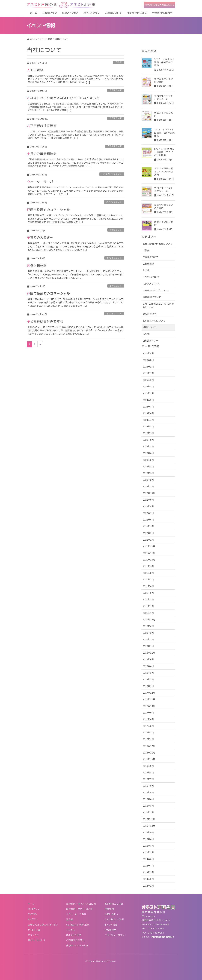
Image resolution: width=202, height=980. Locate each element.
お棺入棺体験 (37, 265)
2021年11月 (149, 553)
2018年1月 (148, 686)
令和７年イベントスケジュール (164, 189)
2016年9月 (148, 766)
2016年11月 (149, 753)
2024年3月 (148, 427)
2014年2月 (148, 879)
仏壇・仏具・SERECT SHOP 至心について (158, 306)
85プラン (33, 919)
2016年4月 (148, 799)
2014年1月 (148, 886)
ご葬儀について (115, 146)
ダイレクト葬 (34, 930)
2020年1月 (148, 646)
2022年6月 (148, 520)
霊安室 (70, 919)
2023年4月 (148, 467)
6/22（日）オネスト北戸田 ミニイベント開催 (164, 152)
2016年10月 (149, 759)
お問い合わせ (111, 914)
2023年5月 (148, 460)
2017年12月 (149, 693)
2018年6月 (148, 659)
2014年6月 (148, 859)
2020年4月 (148, 626)
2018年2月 (148, 680)
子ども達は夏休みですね (45, 321)
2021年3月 (148, 600)
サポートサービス (37, 940)
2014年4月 (148, 866)
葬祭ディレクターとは (77, 946)
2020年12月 (149, 620)
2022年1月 (148, 540)
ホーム (31, 904)
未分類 (146, 334)
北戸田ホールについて (112, 174)
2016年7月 (148, 779)
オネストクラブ (74, 935)
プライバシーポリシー (115, 935)
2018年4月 (148, 666)
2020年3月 (148, 633)
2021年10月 (149, 560)
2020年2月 (148, 640)
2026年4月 (148, 353)
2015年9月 (148, 833)
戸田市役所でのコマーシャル (48, 209)
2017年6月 (148, 719)
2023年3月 (148, 473)
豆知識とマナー (150, 341)
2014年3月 (148, 872)
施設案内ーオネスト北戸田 (80, 909)
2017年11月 (149, 699)
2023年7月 (148, 447)
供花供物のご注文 (114, 904)
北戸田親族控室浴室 (42, 126)
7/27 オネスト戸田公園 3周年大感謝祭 (164, 133)
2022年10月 (149, 493)
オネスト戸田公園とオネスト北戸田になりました (63, 98)
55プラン (33, 914)
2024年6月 (148, 413)
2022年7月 (148, 513)
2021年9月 (148, 566)
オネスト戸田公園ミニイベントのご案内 (164, 171)
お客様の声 (110, 930)
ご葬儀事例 (148, 264)
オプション (33, 935)
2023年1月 (148, 487)
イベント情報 (111, 925)
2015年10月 (149, 826)
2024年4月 (148, 420)
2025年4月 (148, 387)
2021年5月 (148, 593)
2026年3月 (148, 360)
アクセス (71, 930)
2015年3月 (148, 846)
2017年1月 (148, 739)
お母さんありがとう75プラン (43, 925)
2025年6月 (148, 380)
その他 (146, 270)
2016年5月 (148, 793)
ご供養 (119, 62)
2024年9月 (148, 400)
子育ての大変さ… (40, 237)
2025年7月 (148, 373)
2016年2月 (148, 812)
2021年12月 (149, 546)
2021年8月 (148, 573)
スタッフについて (114, 202)
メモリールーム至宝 (76, 914)
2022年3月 (148, 526)
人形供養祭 (35, 70)
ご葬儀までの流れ (76, 940)
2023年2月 (148, 480)
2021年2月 (148, 606)
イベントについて (114, 258)
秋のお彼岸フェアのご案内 (164, 207)
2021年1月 (148, 613)
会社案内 (109, 909)
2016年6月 (148, 786)
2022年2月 (148, 533)
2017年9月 (148, 713)
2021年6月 (148, 586)
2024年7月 (148, 407)
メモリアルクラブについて (156, 291)
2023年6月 (148, 453)
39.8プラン (34, 909)
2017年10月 (149, 706)
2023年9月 (148, 433)
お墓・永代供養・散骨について (157, 244)
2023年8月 (148, 440)
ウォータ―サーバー (42, 182)
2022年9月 (148, 500)
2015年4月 (148, 839)
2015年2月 (148, 852)
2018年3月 (148, 673)
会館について (116, 90)
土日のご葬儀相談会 (42, 154)
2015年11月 (149, 819)
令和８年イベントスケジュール (164, 97)
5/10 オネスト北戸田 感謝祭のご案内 (164, 62)
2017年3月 (148, 726)
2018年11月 (149, 653)
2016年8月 (148, 773)
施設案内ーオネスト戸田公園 (81, 904)
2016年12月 (149, 746)
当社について (116, 286)
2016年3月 (148, 806)
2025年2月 (148, 393)
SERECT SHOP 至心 (78, 925)
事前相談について (152, 297)
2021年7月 (148, 580)
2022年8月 (148, 506)
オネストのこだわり (114, 919)
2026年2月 (148, 367)
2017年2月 (148, 733)
